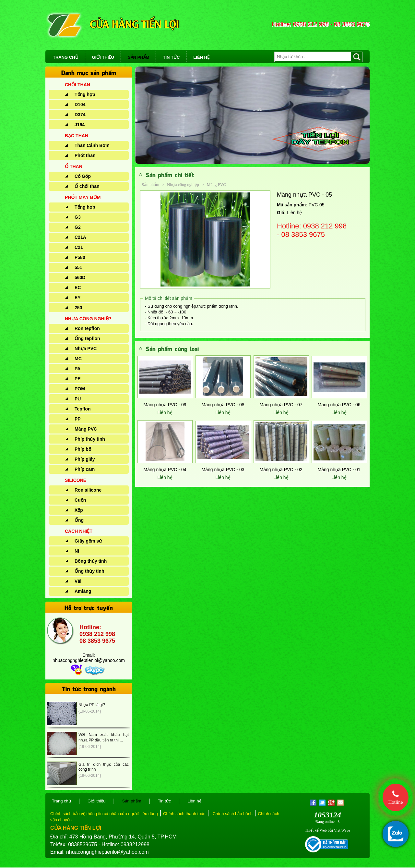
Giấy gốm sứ (88, 541)
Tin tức (164, 801)
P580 (80, 257)
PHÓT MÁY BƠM (83, 197)
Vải (78, 581)
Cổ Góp (83, 176)
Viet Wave (342, 830)
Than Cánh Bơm (92, 145)
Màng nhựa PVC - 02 (281, 470)
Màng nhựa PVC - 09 (165, 405)
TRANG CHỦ (66, 57)
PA (77, 369)
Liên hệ (165, 412)
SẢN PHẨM (139, 57)
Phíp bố (83, 449)
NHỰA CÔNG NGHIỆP (88, 319)
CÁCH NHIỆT (79, 531)
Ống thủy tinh (89, 571)
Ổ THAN (74, 166)
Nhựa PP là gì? (92, 705)
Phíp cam (85, 469)
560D (80, 277)
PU (78, 399)
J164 (80, 125)
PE (78, 379)
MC (78, 359)
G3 (78, 217)
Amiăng (83, 591)
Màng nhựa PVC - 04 (165, 470)
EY (78, 298)
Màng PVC (86, 429)
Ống (79, 520)
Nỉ (77, 551)
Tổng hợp (85, 94)
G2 (78, 227)
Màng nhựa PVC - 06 (339, 405)
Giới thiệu (96, 801)
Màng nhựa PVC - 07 (281, 405)
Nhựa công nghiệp (184, 184)
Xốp (79, 510)
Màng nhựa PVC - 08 (223, 405)
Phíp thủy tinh (90, 439)
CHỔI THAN (77, 85)
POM (80, 389)
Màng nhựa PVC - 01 (339, 470)
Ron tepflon (87, 328)
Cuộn (80, 500)
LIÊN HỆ (201, 57)
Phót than (85, 155)
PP (78, 419)
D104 (80, 104)
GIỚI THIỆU (103, 57)
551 (78, 267)
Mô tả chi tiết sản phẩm (169, 298)
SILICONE (76, 480)
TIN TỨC (171, 57)
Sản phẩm (150, 184)
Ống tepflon (87, 338)
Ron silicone (88, 490)
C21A (80, 237)
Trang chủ (61, 801)
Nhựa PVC (86, 348)
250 (78, 308)
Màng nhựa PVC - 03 (223, 470)
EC (78, 287)
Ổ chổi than (87, 186)
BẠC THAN (77, 136)
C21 (79, 247)
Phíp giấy (85, 459)
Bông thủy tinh (91, 561)
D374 (80, 115)
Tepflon (83, 409)
